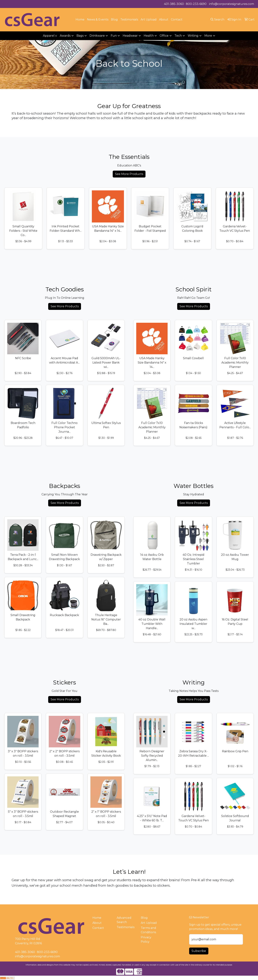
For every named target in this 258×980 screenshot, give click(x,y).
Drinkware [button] (97, 36)
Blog (114, 19)
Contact (177, 19)
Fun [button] (114, 36)
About (164, 19)
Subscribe (199, 951)
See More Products (129, 174)
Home (80, 19)
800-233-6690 (196, 4)
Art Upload (149, 19)
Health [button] (149, 36)
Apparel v (50, 36)
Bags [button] (80, 36)
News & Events (98, 19)
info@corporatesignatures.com (232, 4)
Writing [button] (193, 36)
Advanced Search (124, 920)
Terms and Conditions (148, 930)
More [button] (208, 36)
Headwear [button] (130, 36)
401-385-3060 (174, 4)
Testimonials (129, 19)
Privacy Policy (146, 939)
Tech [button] (178, 36)
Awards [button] (65, 36)
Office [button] (164, 36)
